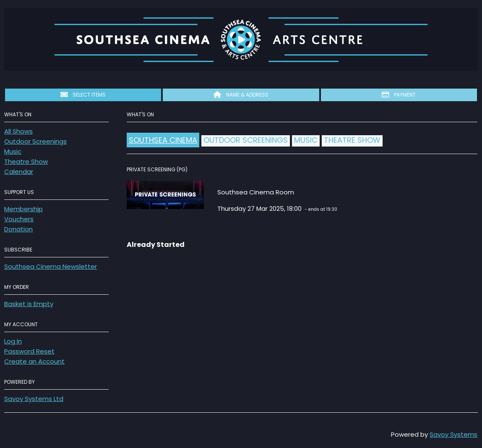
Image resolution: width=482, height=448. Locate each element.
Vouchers (19, 219)
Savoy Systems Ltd (34, 399)
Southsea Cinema (163, 140)
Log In (13, 341)
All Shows (18, 131)
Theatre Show (26, 161)
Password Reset (29, 351)
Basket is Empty (29, 304)
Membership (23, 209)
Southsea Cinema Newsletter (51, 266)
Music (13, 151)
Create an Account (34, 361)
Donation (18, 229)
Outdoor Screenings (35, 141)
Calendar (19, 172)
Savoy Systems (453, 434)
